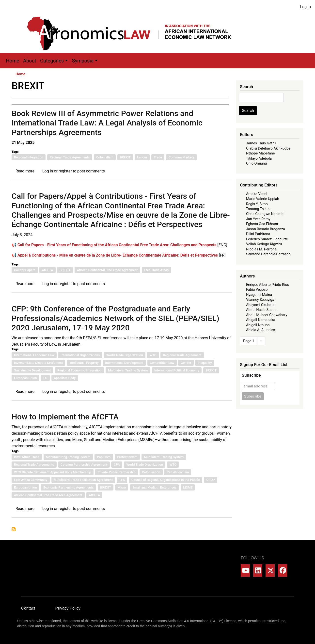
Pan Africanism (178, 472)
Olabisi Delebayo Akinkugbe (268, 148)
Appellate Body (65, 378)
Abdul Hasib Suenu (261, 310)
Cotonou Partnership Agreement (84, 465)
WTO (153, 355)
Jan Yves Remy (258, 219)
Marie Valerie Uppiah (263, 199)
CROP (211, 480)
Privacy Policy (68, 608)
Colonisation (151, 472)
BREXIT (125, 157)
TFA (122, 480)
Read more (25, 171)
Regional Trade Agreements (70, 157)
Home (13, 61)
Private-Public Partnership (117, 472)
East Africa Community (31, 480)
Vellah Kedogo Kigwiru (264, 244)
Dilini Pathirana (258, 234)
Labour (142, 157)
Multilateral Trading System (128, 370)
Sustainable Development (32, 370)
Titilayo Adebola (259, 158)
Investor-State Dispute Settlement (38, 363)
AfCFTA (47, 270)
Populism (104, 457)
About (30, 61)
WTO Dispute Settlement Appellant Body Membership (53, 472)
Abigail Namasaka (261, 320)
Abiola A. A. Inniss (261, 330)
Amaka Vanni (257, 194)
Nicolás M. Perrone (261, 249)
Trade (158, 157)
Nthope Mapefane (260, 153)
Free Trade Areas (156, 270)
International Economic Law (34, 355)
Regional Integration (29, 157)
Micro (122, 487)
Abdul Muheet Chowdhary (267, 315)
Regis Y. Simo (257, 204)
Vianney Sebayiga (260, 300)
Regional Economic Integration (79, 370)
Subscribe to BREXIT (14, 529)
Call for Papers (25, 270)
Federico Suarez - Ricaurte (267, 239)
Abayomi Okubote (260, 305)
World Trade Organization (125, 355)
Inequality (205, 363)
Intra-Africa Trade (27, 457)
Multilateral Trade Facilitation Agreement (83, 480)
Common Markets (181, 157)
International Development (124, 363)
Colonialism (105, 157)
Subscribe (251, 375)
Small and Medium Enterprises (154, 487)
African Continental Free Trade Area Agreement (48, 495)
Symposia (83, 61)
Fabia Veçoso (257, 290)
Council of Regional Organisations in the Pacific (166, 480)
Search (248, 111)
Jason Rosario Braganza (266, 229)
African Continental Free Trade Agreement (107, 270)
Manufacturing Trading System (68, 457)
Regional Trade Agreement (182, 355)
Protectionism (127, 457)
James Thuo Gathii (261, 143)
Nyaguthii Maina (259, 295)
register (65, 171)
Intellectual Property (84, 363)
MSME (188, 487)
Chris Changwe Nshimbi (265, 214)
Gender (186, 363)
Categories (52, 61)
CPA (117, 465)
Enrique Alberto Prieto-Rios (268, 285)
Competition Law (162, 363)
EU (45, 378)
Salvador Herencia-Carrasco (268, 254)
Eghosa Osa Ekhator (262, 224)
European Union (25, 378)
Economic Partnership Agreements (69, 487)
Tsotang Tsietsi (258, 209)
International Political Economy (177, 370)
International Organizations (80, 355)
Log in (306, 7)
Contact (28, 608)
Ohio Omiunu (256, 163)
